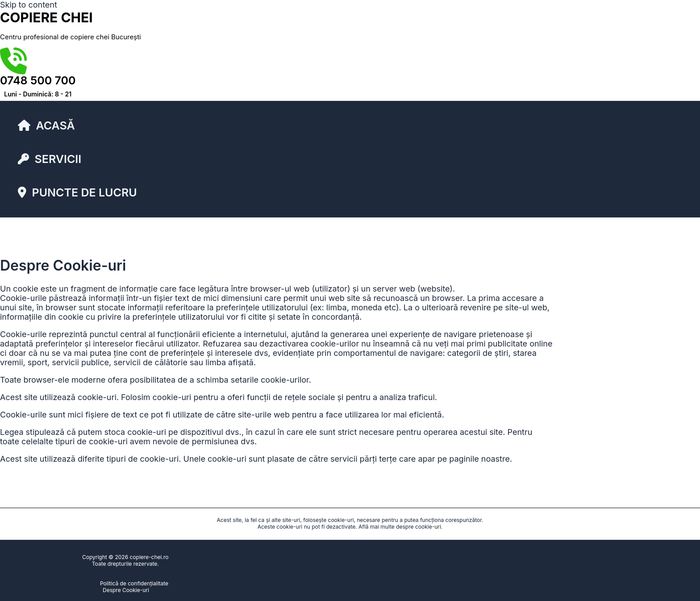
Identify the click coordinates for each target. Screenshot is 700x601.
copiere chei (46, 17)
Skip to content (29, 5)
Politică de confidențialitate (134, 584)
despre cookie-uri (419, 527)
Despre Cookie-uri (126, 590)
